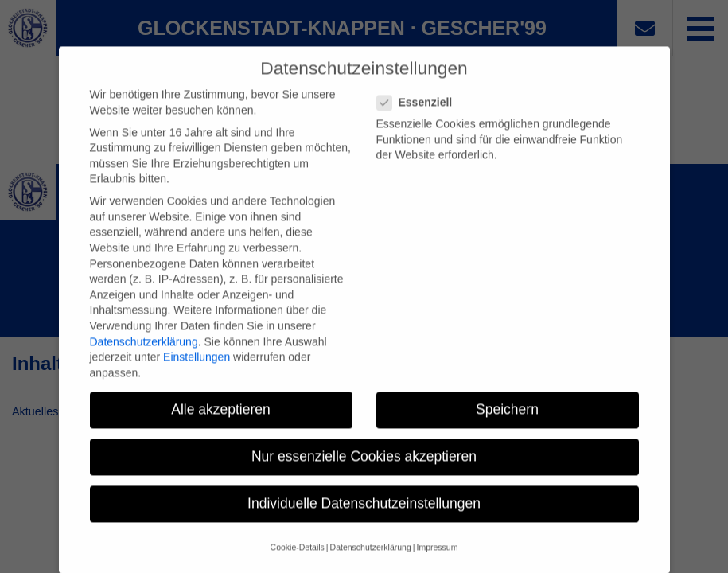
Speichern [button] (507, 422)
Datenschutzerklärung (144, 354)
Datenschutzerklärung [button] (371, 560)
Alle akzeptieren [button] (221, 422)
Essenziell (420, 115)
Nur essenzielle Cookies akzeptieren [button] (364, 469)
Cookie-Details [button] (298, 560)
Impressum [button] (437, 560)
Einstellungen (197, 369)
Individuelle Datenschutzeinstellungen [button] (364, 516)
